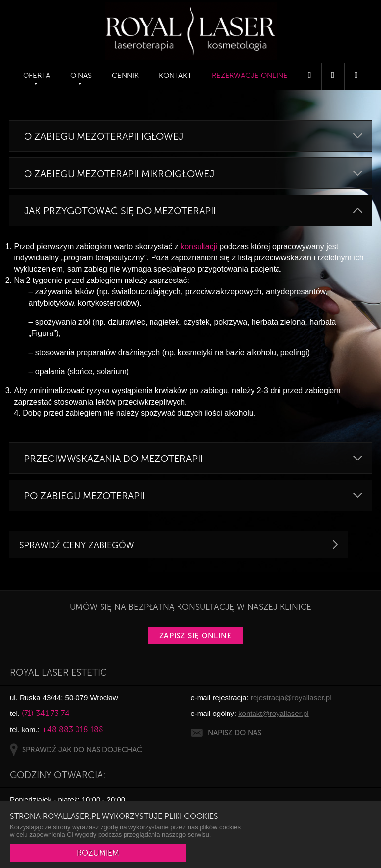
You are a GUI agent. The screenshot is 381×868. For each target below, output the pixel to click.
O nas (81, 76)
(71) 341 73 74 (46, 713)
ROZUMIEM (98, 853)
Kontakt (175, 76)
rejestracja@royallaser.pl (291, 698)
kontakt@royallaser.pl (274, 713)
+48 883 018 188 (73, 729)
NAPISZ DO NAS (235, 733)
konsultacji (199, 246)
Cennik (125, 76)
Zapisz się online (196, 636)
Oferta (37, 76)
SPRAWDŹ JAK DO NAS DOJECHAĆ (82, 750)
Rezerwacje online (250, 76)
